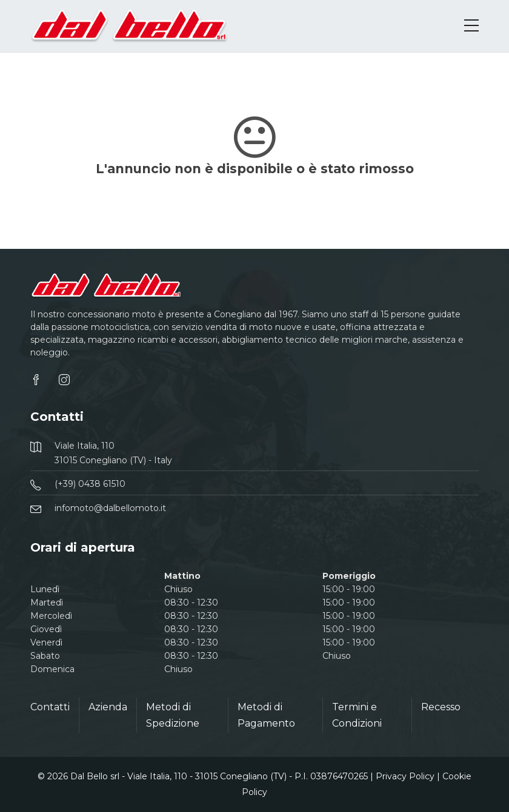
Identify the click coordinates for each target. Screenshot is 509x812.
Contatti (50, 707)
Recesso (441, 707)
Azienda (108, 707)
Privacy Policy (405, 776)
